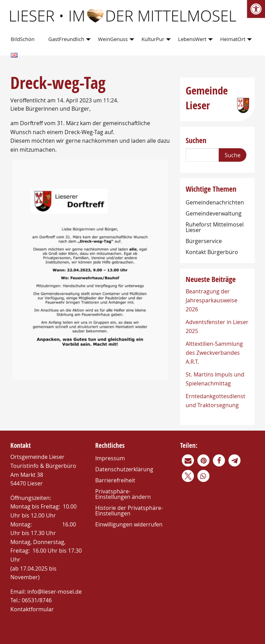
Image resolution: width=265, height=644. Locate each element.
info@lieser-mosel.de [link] (55, 592)
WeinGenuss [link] (113, 39)
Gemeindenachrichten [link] (215, 202)
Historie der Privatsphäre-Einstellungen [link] (129, 511)
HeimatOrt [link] (233, 39)
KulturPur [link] (153, 39)
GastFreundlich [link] (66, 39)
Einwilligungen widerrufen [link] (129, 524)
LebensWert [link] (192, 39)
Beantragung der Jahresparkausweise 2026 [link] (212, 300)
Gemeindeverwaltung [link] (214, 213)
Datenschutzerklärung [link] (124, 469)
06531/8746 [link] (37, 600)
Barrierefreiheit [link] (115, 480)
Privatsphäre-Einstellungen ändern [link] (123, 494)
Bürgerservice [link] (204, 241)
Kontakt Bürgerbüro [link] (212, 252)
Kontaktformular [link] (32, 609)
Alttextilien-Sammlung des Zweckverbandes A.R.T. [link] (214, 353)
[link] (256, 9)
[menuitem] (24, 39)
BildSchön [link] (23, 39)
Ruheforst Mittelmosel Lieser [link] (215, 227)
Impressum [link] (110, 458)
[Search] (202, 155)
